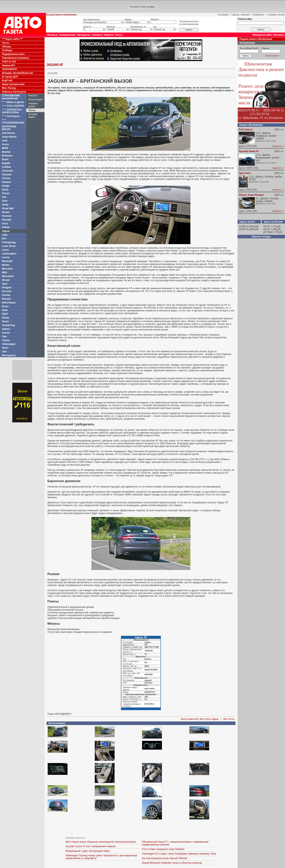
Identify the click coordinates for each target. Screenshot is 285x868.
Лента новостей (189, 719)
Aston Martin (9, 137)
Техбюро (7, 50)
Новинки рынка (33, 105)
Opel (5, 284)
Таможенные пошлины (15, 58)
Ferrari (6, 193)
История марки (33, 116)
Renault (6, 299)
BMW (5, 148)
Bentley (6, 152)
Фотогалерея (35, 100)
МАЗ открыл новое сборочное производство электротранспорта (101, 842)
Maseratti (7, 261)
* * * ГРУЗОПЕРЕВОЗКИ (13, 121)
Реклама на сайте (262, 35)
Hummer (7, 216)
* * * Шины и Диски (13, 102)
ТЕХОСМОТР (9, 69)
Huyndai (7, 220)
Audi (5, 141)
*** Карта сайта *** (12, 39)
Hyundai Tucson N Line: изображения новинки (91, 846)
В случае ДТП (10, 77)
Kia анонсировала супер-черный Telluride (165, 858)
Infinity (6, 227)
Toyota (6, 340)
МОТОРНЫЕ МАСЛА (9, 128)
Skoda (6, 318)
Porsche (7, 291)
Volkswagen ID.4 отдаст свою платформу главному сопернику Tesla (179, 854)
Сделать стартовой (240, 15)
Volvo (5, 348)
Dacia (5, 190)
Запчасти (97, 35)
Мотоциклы (84, 35)
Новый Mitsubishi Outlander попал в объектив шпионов (172, 863)
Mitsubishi (8, 276)
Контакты (279, 35)
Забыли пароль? (272, 56)
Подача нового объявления (256, 39)
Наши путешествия (13, 84)
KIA (4, 239)
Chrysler (7, 175)
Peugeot (7, 288)
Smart (5, 321)
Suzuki (6, 333)
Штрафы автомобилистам (18, 73)
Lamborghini (9, 254)
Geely (5, 205)
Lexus (5, 250)
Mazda (6, 265)
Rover (5, 306)
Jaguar (6, 231)
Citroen (6, 178)
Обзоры (7, 47)
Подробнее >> (278, 146)
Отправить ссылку (276, 15)
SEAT (5, 314)
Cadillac (7, 167)
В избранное (258, 15)
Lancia (6, 257)
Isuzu (5, 223)
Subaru (6, 329)
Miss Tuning (9, 88)
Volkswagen (9, 344)
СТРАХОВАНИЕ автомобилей (11, 97)
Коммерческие (67, 35)
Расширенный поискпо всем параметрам (189, 23)
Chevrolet (7, 171)
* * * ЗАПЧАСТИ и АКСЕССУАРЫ (12, 111)
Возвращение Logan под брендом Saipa (87, 851)
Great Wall (8, 208)
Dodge (6, 186)
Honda (6, 212)
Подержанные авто (13, 54)
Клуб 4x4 (7, 81)
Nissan (6, 280)
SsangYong (8, 325)
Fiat (4, 197)
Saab (5, 310)
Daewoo (7, 182)
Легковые (52, 35)
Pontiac (6, 295)
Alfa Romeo (9, 133)
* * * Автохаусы (11, 116)
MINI (4, 272)
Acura (5, 144)
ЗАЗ (4, 352)
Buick (5, 159)
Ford (5, 201)
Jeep (5, 235)
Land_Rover (9, 246)
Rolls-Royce (9, 303)
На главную (223, 15)
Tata (4, 337)
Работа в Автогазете (14, 92)
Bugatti (6, 163)
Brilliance (7, 156)
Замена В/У (9, 65)
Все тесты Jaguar (209, 719)
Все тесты (229, 719)
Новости (109, 35)
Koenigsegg (9, 242)
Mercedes (7, 269)
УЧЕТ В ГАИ (9, 62)
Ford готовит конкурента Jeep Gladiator (163, 849)
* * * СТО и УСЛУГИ (13, 106)
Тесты (118, 35)
